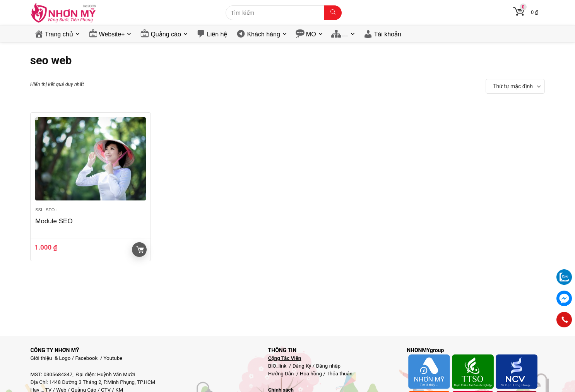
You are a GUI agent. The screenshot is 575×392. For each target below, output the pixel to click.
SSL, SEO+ (46, 210)
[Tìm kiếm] (333, 13)
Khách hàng (263, 34)
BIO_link (278, 366)
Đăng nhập (328, 366)
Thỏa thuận (339, 374)
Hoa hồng (311, 374)
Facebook (86, 358)
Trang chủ (59, 34)
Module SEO (54, 221)
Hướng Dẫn (282, 374)
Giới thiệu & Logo (51, 358)
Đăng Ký (303, 366)
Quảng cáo (166, 34)
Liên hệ (217, 34)
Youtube (113, 358)
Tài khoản (388, 34)
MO (311, 34)
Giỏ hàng (140, 250)
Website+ (112, 34)
